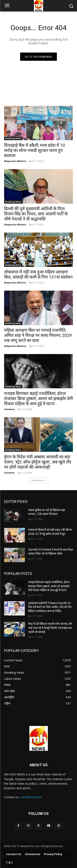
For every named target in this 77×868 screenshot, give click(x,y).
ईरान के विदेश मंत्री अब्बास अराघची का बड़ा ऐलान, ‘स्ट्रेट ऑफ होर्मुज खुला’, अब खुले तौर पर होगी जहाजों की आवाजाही (38, 462)
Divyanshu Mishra (15, 161)
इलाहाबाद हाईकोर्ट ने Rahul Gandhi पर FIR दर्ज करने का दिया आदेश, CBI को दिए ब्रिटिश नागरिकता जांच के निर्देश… (50, 607)
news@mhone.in (31, 797)
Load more (38, 480)
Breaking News (13, 138)
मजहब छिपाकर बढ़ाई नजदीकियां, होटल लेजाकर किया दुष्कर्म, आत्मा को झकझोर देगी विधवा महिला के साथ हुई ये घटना (38, 399)
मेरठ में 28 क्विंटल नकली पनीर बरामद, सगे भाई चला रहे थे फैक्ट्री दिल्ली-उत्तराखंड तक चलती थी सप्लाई (50, 628)
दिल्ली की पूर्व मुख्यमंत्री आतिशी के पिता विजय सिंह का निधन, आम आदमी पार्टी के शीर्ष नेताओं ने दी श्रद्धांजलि (36, 214)
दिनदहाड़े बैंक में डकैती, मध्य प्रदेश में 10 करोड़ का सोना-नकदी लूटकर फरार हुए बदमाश (35, 150)
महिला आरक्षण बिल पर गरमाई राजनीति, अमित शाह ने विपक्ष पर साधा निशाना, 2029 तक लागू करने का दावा (38, 335)
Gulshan (9, 409)
